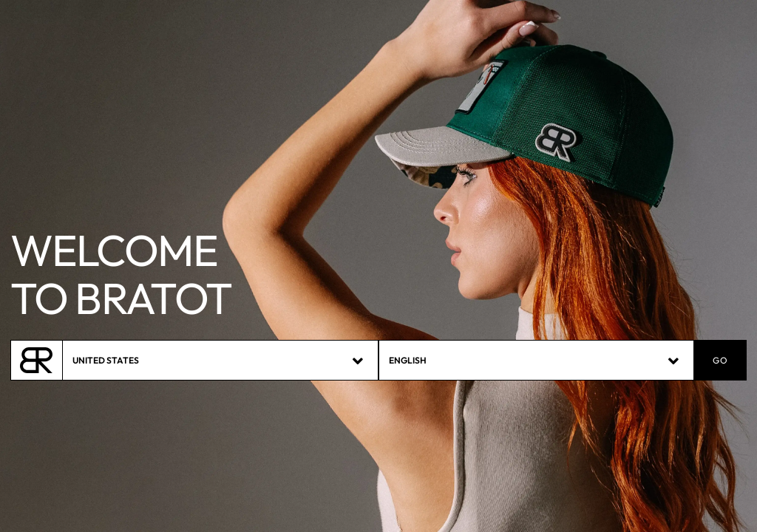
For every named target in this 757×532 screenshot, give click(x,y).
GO (720, 361)
